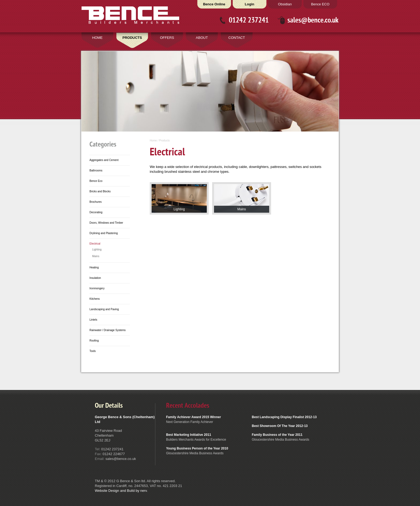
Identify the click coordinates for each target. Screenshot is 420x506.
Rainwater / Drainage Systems (108, 330)
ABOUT (202, 38)
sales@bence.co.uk (313, 20)
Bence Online (214, 4)
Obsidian (285, 4)
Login (250, 4)
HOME (97, 38)
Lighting (97, 250)
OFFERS (167, 38)
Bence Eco (96, 181)
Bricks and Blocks (100, 191)
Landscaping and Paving (104, 309)
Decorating (96, 212)
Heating (94, 267)
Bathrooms (96, 170)
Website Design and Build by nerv (121, 491)
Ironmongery (97, 288)
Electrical (95, 244)
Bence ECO (320, 4)
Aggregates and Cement (104, 160)
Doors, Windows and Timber (106, 223)
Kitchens (95, 299)
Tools (93, 351)
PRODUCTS (132, 38)
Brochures (96, 202)
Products (164, 140)
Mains (96, 256)
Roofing (94, 341)
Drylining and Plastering (104, 233)
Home (153, 140)
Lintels (93, 320)
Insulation (95, 278)
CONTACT (237, 38)
